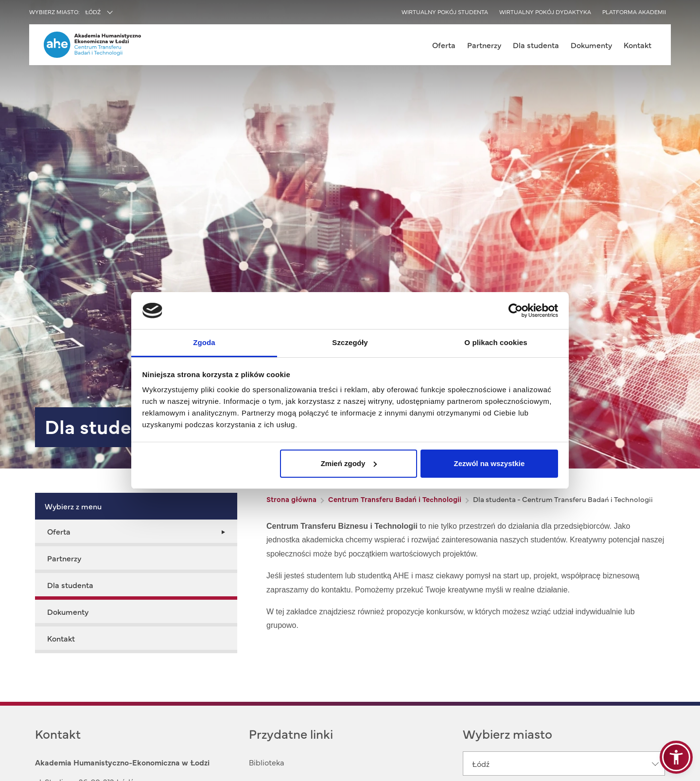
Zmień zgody (349, 463)
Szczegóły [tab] (350, 342)
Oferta (444, 45)
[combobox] (120, 13)
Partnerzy (484, 45)
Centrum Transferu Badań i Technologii (395, 499)
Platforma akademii (634, 12)
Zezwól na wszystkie (489, 463)
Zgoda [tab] (204, 342)
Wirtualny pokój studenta (445, 12)
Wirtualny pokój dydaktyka (545, 12)
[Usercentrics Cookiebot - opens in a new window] (516, 311)
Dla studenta (536, 45)
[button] (676, 757)
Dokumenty (591, 45)
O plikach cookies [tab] (496, 342)
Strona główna (291, 499)
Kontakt (638, 45)
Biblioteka (267, 762)
